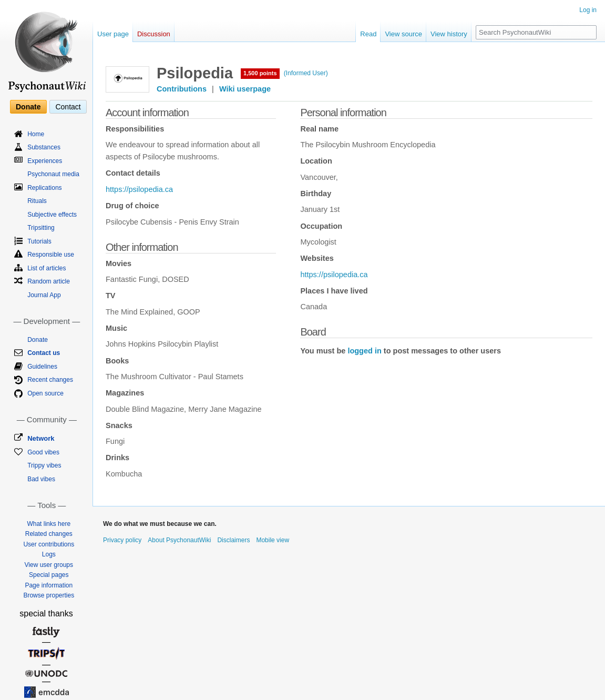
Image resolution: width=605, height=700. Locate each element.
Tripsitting (41, 228)
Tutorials (39, 241)
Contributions (182, 89)
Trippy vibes (44, 465)
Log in (588, 10)
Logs (49, 554)
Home (36, 134)
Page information (49, 585)
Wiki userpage (245, 89)
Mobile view (273, 540)
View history (449, 34)
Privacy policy (122, 540)
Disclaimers (233, 540)
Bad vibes (41, 479)
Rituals (37, 201)
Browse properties (49, 595)
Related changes (49, 534)
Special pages (49, 575)
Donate (28, 107)
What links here (49, 524)
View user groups (49, 565)
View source (403, 34)
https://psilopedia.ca (139, 189)
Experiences (45, 161)
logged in (364, 351)
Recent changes (50, 380)
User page (113, 34)
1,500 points (260, 73)
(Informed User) (306, 73)
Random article (49, 281)
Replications (44, 188)
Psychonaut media (53, 174)
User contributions (49, 544)
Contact (68, 107)
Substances (44, 147)
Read (368, 34)
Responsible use (51, 255)
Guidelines (42, 367)
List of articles (47, 268)
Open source (45, 393)
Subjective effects (52, 215)
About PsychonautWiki (179, 540)
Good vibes (43, 452)
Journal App (44, 295)
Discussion (154, 34)
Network (41, 438)
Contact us (44, 353)
